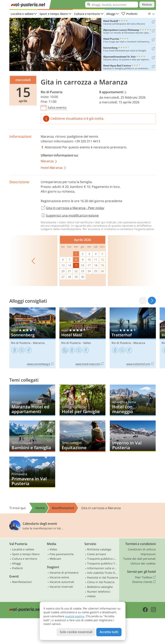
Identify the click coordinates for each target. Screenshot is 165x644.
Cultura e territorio (87, 14)
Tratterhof (133, 338)
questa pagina (75, 616)
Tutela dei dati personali (139, 559)
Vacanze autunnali (62, 582)
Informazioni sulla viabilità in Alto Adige (103, 568)
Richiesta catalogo (99, 549)
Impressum (148, 554)
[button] (152, 301)
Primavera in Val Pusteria (32, 472)
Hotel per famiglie (82, 400)
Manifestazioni (22, 582)
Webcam (55, 559)
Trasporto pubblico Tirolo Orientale (103, 563)
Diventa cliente (144, 582)
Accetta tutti (109, 632)
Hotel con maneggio (133, 400)
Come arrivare (97, 554)
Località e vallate (22, 14)
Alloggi (111, 14)
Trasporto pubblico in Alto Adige (103, 559)
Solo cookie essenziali (76, 632)
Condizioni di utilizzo (142, 549)
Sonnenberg (32, 338)
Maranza (47, 136)
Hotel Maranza (54, 168)
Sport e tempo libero (54, 14)
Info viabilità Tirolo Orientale (103, 573)
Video (53, 549)
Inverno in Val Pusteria (133, 436)
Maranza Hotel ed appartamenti (32, 400)
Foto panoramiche (62, 554)
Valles (87, 343)
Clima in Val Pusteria (101, 582)
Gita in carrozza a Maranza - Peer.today (73, 208)
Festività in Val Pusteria (103, 577)
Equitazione (82, 436)
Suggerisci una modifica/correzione (70, 215)
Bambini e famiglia (32, 436)
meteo (91, 596)
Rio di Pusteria (52, 92)
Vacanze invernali (61, 587)
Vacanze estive (59, 577)
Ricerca (147, 5)
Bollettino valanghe (100, 587)
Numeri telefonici (99, 592)
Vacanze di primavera (64, 572)
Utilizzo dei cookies (143, 563)
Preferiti (129, 14)
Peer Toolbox (145, 577)
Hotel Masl (82, 338)
